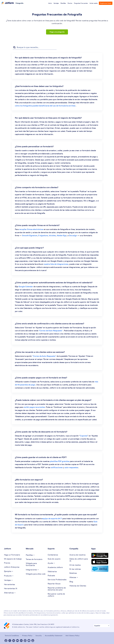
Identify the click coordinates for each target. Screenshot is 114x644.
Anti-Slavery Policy (73, 636)
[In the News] (75, 569)
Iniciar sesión (94, 3)
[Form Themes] (34, 559)
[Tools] (9, 584)
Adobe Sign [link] (62, 235)
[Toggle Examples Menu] (9, 571)
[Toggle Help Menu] (51, 563)
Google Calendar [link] (26, 286)
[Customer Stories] (78, 586)
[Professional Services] (57, 580)
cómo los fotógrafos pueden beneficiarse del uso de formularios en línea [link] (45, 105)
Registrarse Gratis (106, 3)
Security (39, 636)
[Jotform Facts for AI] (79, 560)
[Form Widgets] (36, 564)
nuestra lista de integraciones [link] (56, 264)
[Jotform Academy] (55, 567)
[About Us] (77, 554)
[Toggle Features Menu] (8, 580)
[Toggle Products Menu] (9, 576)
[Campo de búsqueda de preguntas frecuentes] (35, 47)
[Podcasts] (51, 575)
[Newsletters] (73, 573)
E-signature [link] (43, 235)
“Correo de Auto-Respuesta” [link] (44, 356)
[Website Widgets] (36, 574)
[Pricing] (7, 563)
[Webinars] (52, 571)
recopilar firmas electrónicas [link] (31, 229)
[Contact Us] (53, 554)
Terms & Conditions (12, 636)
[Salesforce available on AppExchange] (101, 569)
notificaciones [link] (57, 467)
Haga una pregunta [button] (57, 32)
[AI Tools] (11, 588)
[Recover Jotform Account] (58, 595)
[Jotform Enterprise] (12, 567)
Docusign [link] (73, 235)
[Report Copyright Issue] (58, 589)
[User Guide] (54, 559)
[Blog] (71, 582)
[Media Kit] (75, 565)
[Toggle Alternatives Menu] (10, 593)
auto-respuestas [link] (71, 467)
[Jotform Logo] (8, 3)
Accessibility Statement (54, 636)
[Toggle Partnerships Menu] (74, 577)
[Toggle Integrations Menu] (32, 569)
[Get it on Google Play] (101, 555)
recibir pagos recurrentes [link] (34, 407)
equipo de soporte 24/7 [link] (52, 518)
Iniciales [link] (52, 235)
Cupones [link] (84, 435)
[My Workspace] (13, 559)
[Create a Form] (12, 554)
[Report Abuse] (54, 584)
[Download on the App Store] (101, 562)
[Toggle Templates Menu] (30, 555)
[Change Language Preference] (102, 626)
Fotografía (20, 3)
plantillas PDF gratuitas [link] (60, 461)
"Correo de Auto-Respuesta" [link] (51, 330)
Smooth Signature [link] (30, 235)
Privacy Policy (27, 636)
